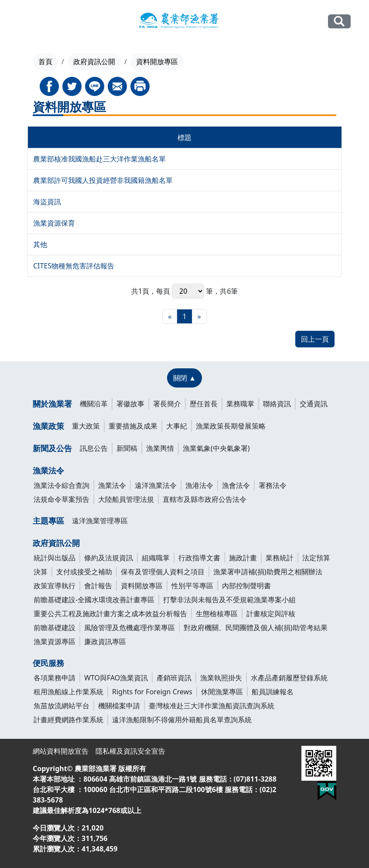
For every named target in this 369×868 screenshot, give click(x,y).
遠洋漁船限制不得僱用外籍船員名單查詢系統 (182, 720)
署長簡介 (167, 404)
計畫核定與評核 (271, 614)
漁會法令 (236, 485)
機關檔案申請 (119, 706)
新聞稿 (127, 448)
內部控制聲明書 (246, 586)
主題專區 (48, 521)
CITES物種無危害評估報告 (74, 266)
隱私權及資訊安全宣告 (130, 751)
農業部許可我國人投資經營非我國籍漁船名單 (103, 180)
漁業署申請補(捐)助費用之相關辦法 (268, 572)
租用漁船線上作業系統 (68, 692)
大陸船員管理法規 (126, 499)
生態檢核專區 (217, 614)
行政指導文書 (199, 558)
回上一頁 (315, 339)
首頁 (45, 62)
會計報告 (98, 586)
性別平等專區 (192, 586)
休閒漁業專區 (222, 692)
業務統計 (280, 558)
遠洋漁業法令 (156, 485)
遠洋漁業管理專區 (100, 521)
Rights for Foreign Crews (152, 692)
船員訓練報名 (273, 692)
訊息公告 (94, 448)
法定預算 (316, 558)
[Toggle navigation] (24, 22)
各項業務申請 (55, 678)
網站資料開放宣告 (61, 751)
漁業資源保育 (54, 223)
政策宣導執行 (55, 586)
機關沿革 (94, 404)
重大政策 (86, 426)
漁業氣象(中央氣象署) (216, 448)
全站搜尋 (339, 21)
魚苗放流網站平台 (61, 706)
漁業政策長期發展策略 (231, 426)
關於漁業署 (52, 404)
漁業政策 (48, 426)
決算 (41, 572)
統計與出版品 (55, 558)
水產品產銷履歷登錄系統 (289, 678)
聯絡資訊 (277, 404)
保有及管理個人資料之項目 (163, 572)
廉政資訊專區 (105, 642)
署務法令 (273, 485)
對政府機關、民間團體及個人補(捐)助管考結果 (256, 628)
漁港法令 (199, 485)
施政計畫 (243, 558)
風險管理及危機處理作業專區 (130, 628)
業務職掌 (240, 404)
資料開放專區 (142, 586)
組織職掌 (156, 558)
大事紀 (177, 426)
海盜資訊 (47, 202)
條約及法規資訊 (109, 558)
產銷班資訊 (174, 678)
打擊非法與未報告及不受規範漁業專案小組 (229, 600)
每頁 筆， (188, 291)
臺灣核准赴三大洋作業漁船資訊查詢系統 (212, 706)
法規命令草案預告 (61, 499)
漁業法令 (48, 470)
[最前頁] (170, 316)
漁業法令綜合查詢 (61, 485)
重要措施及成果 (133, 426)
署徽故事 (130, 404)
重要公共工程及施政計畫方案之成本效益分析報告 (110, 614)
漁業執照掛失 (221, 678)
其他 (40, 244)
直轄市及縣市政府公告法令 (205, 499)
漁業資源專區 (55, 642)
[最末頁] (199, 316)
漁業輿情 (160, 448)
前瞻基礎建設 (55, 628)
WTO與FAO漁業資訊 (116, 678)
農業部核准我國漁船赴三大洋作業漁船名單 (99, 159)
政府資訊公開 (94, 62)
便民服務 (48, 663)
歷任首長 (204, 404)
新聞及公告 (52, 448)
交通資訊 (314, 404)
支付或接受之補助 (84, 572)
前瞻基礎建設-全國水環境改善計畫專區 (94, 600)
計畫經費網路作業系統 (68, 720)
